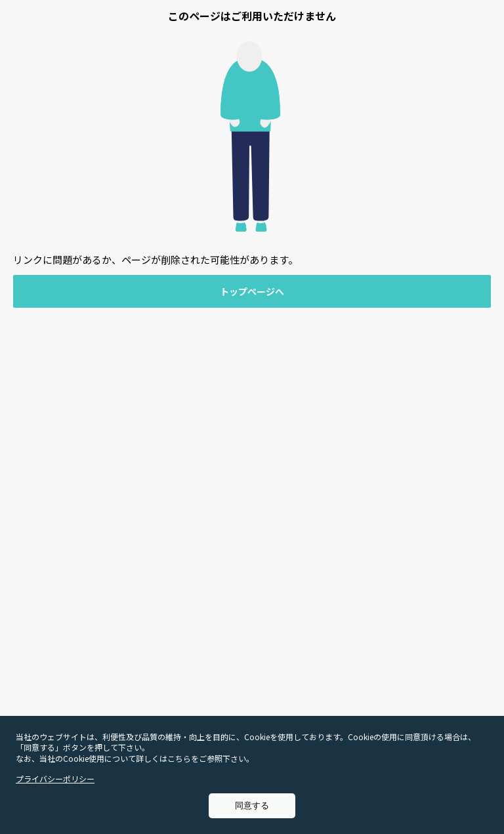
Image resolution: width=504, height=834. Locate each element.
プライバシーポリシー (55, 779)
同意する (252, 805)
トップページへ (252, 291)
